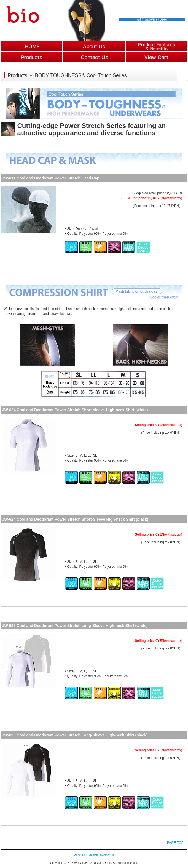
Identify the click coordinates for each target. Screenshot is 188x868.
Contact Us (107, 855)
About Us (80, 855)
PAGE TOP (175, 843)
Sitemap (93, 855)
